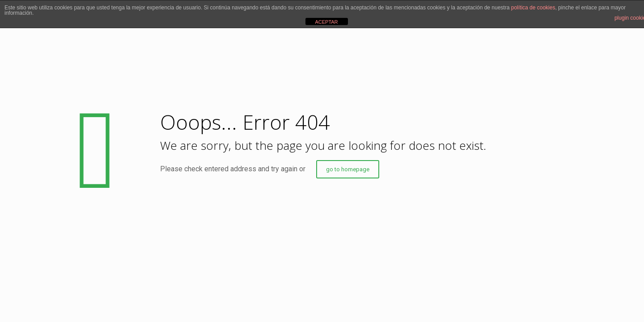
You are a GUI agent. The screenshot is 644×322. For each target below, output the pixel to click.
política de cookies (533, 8)
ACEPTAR (326, 22)
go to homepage (348, 169)
